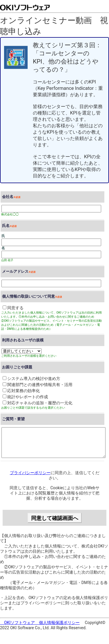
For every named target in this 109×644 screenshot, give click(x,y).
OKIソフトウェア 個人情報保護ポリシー (40, 623)
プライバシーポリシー (30, 473)
